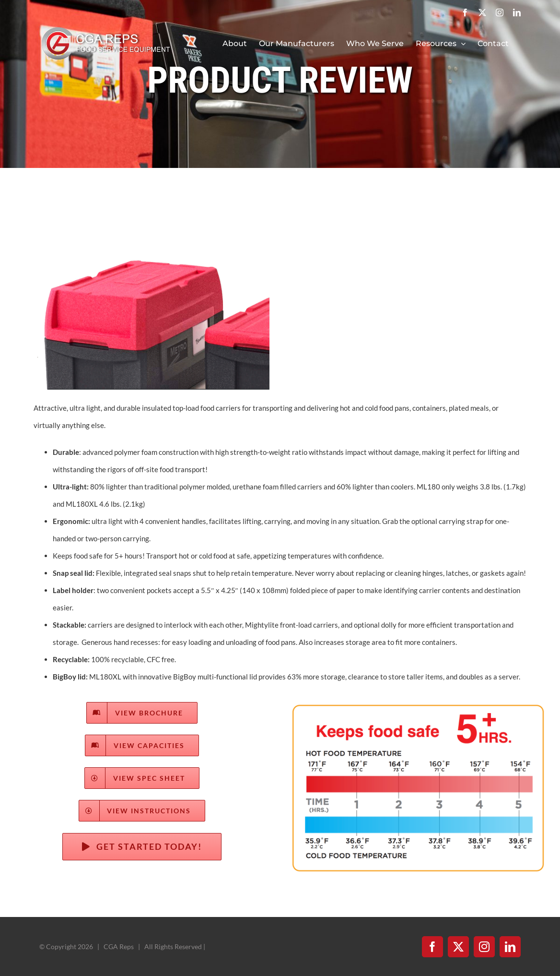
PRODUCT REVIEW (280, 80)
